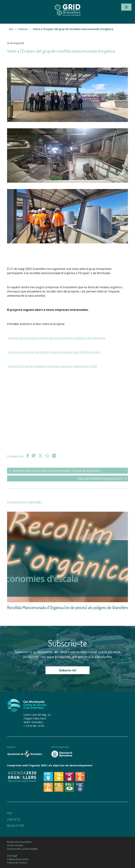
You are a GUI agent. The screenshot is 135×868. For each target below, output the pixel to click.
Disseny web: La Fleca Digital (22, 849)
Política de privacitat (18, 859)
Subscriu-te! (68, 670)
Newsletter (16, 826)
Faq (9, 813)
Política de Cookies (17, 863)
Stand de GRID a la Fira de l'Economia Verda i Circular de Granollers (55, 471)
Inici (11, 29)
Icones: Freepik (15, 845)
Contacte (14, 819)
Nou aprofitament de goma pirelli (102, 478)
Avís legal (12, 856)
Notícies (23, 29)
